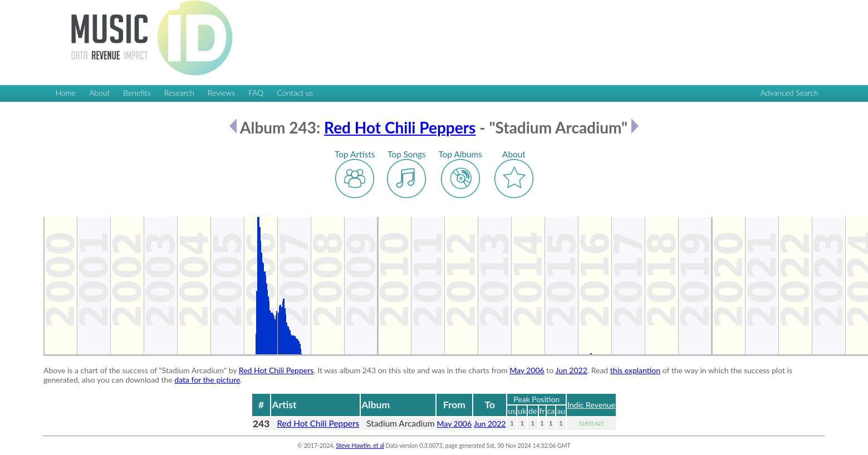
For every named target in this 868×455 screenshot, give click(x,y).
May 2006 (527, 370)
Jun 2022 (571, 370)
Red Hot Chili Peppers (400, 127)
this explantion (635, 370)
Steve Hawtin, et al (360, 446)
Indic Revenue (591, 405)
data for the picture (207, 380)
